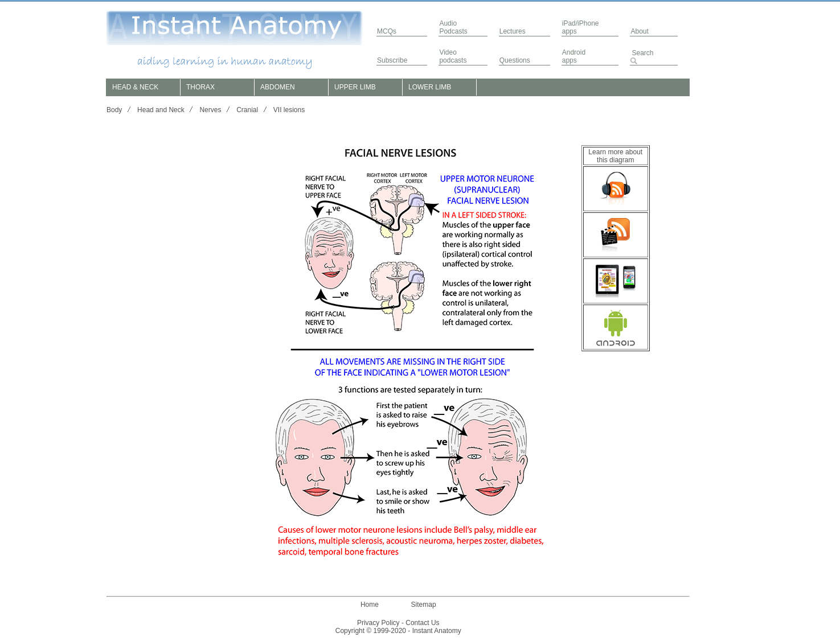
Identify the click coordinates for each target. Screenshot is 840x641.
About (639, 31)
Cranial (247, 110)
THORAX (200, 87)
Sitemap (424, 605)
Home (370, 605)
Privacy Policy (378, 623)
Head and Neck (161, 110)
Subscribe (392, 60)
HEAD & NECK (135, 87)
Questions (515, 60)
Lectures (513, 31)
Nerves (210, 110)
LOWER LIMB (430, 87)
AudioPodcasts (453, 27)
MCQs (387, 31)
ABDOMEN (278, 87)
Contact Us (422, 623)
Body (114, 110)
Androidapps (574, 56)
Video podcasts (453, 56)
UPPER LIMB (355, 87)
